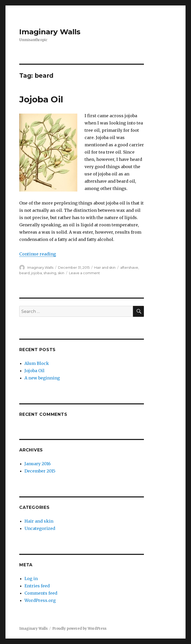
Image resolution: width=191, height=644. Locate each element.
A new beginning (42, 378)
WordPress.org (40, 600)
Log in (31, 579)
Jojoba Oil (41, 99)
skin (61, 273)
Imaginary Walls (50, 32)
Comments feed (41, 593)
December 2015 (40, 471)
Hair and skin (105, 267)
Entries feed (37, 586)
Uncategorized (40, 528)
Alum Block (37, 363)
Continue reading (38, 254)
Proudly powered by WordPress (79, 629)
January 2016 (38, 464)
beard (24, 273)
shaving (50, 273)
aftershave (129, 267)
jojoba (37, 273)
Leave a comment (84, 273)
